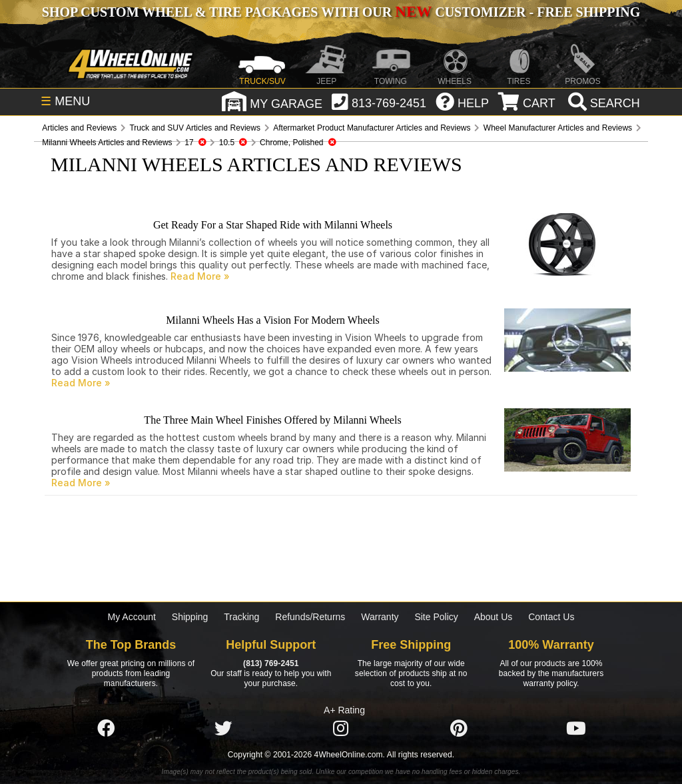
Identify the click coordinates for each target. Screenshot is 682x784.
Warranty (380, 617)
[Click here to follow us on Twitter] (223, 729)
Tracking (241, 617)
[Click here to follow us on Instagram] (341, 729)
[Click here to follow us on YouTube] (576, 729)
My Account (132, 617)
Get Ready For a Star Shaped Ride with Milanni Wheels (273, 225)
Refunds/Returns (310, 617)
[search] (602, 103)
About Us (494, 617)
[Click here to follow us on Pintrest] (459, 729)
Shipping (190, 617)
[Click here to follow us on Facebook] (106, 729)
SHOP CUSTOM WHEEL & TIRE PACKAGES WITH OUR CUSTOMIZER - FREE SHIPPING (341, 12)
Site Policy (436, 617)
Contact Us (551, 617)
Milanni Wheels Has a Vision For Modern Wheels (272, 320)
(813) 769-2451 (271, 663)
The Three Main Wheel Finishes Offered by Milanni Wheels (272, 420)
